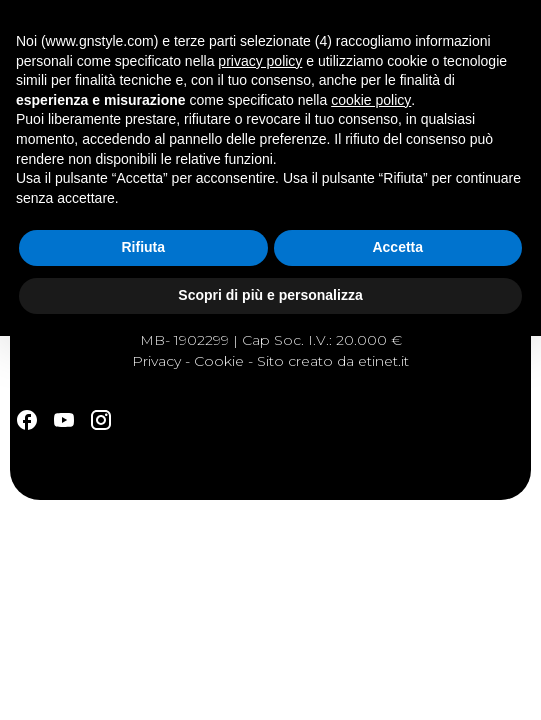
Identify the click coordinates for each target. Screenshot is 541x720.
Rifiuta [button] (143, 247)
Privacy (156, 361)
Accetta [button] (397, 247)
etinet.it (383, 361)
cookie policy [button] (371, 100)
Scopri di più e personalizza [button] (270, 295)
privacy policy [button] (260, 61)
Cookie (219, 361)
